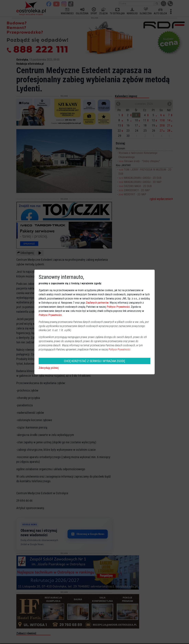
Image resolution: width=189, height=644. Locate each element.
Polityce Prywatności (118, 307)
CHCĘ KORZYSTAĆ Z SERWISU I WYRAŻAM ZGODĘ (94, 361)
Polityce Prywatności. (120, 349)
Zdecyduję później (49, 368)
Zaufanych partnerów (97, 303)
